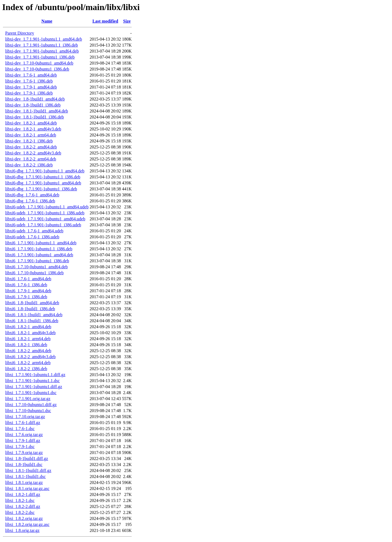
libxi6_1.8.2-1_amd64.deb (28, 327)
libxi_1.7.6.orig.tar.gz (24, 435)
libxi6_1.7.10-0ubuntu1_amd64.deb (36, 267)
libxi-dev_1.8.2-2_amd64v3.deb (33, 153)
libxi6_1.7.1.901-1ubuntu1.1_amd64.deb (41, 243)
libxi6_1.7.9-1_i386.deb (26, 297)
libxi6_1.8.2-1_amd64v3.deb (30, 333)
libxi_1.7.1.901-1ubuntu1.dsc (31, 393)
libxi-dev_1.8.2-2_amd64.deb (31, 147)
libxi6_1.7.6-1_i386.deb (26, 285)
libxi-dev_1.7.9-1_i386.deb (29, 93)
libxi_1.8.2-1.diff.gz (23, 494)
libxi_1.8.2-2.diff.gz (23, 506)
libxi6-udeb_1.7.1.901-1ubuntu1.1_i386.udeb (45, 213)
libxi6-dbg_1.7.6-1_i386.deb (30, 201)
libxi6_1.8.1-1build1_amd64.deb (34, 315)
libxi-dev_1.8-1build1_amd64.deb (35, 99)
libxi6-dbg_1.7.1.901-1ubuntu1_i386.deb (41, 189)
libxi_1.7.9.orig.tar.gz (24, 453)
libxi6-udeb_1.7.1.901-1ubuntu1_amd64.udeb (45, 219)
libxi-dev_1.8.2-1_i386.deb (29, 141)
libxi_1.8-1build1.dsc (24, 465)
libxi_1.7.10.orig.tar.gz (25, 417)
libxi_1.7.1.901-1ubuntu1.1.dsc (32, 381)
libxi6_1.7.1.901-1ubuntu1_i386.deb (37, 261)
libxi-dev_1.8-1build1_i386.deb (33, 105)
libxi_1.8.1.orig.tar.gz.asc (27, 488)
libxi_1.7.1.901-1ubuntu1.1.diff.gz (35, 375)
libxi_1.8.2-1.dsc (20, 500)
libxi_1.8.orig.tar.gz (22, 530)
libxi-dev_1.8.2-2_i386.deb (29, 165)
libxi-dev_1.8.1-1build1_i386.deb (35, 117)
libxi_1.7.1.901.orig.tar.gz (28, 399)
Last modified (105, 21)
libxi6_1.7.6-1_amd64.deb (28, 279)
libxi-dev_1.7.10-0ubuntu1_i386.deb (37, 69)
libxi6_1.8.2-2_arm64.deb (28, 363)
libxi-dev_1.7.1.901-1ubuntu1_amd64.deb (42, 51)
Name (47, 21)
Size (127, 21)
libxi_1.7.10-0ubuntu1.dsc (28, 411)
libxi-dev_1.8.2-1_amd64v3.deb (33, 129)
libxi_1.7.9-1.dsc (20, 447)
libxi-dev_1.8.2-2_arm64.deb (31, 159)
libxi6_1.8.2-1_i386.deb (26, 345)
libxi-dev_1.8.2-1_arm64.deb (31, 135)
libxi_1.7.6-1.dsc (20, 429)
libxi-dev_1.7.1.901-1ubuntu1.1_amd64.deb (44, 39)
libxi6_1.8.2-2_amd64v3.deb (30, 357)
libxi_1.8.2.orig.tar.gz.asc (27, 524)
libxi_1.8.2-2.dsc (20, 512)
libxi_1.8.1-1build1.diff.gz (28, 471)
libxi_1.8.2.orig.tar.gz (24, 518)
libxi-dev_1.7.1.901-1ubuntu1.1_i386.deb (42, 45)
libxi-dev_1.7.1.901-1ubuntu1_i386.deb (40, 57)
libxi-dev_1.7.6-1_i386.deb (29, 81)
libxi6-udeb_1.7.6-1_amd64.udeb (34, 231)
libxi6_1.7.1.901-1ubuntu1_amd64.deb (39, 255)
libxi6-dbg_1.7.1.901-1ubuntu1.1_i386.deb (43, 177)
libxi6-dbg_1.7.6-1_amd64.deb (32, 195)
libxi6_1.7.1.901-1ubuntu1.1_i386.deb (39, 249)
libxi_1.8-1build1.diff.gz (27, 459)
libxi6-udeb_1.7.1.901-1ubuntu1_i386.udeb (43, 225)
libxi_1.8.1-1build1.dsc (25, 476)
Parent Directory (20, 33)
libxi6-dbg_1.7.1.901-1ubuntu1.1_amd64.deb (45, 171)
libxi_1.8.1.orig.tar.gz (24, 482)
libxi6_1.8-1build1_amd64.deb (32, 303)
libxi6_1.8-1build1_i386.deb (30, 309)
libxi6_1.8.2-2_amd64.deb (28, 351)
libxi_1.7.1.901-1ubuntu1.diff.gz (34, 387)
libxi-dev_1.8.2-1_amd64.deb (31, 123)
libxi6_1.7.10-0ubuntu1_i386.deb (34, 273)
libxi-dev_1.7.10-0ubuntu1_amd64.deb (39, 63)
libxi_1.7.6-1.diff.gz (23, 423)
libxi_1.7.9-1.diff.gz (23, 441)
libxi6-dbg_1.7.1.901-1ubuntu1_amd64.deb (43, 183)
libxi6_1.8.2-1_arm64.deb (28, 339)
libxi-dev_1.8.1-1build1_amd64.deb (37, 111)
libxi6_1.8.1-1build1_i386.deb (32, 321)
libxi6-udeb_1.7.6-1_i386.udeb (32, 237)
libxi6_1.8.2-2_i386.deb (26, 369)
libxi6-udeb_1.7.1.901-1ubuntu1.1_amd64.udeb (47, 207)
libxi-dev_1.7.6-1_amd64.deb (31, 75)
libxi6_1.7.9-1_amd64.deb (28, 291)
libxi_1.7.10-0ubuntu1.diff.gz (31, 405)
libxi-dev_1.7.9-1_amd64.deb (31, 87)
